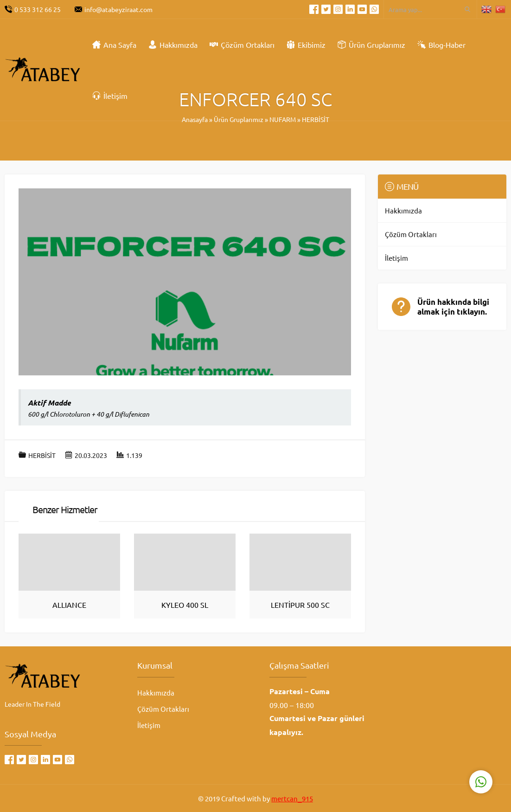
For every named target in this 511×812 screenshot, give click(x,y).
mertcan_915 (292, 798)
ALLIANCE (69, 605)
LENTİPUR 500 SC (300, 605)
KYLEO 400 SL (185, 605)
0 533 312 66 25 (38, 9)
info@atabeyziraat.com (118, 9)
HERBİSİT (42, 455)
